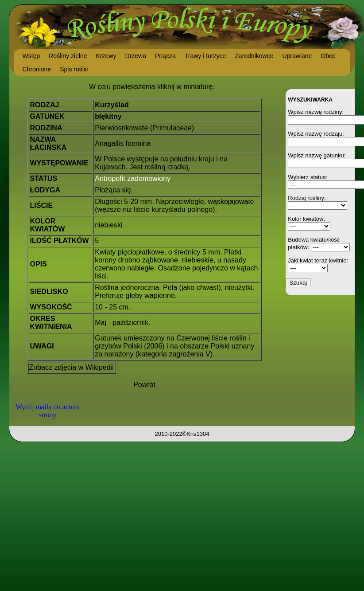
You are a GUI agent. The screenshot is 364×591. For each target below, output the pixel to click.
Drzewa (136, 56)
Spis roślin (74, 69)
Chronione (37, 69)
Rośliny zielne (68, 56)
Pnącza (165, 56)
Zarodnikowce (254, 56)
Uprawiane (297, 56)
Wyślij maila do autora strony (48, 411)
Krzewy (106, 56)
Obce (328, 56)
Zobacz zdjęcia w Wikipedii (72, 367)
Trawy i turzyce (205, 56)
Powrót (144, 385)
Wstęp (31, 56)
